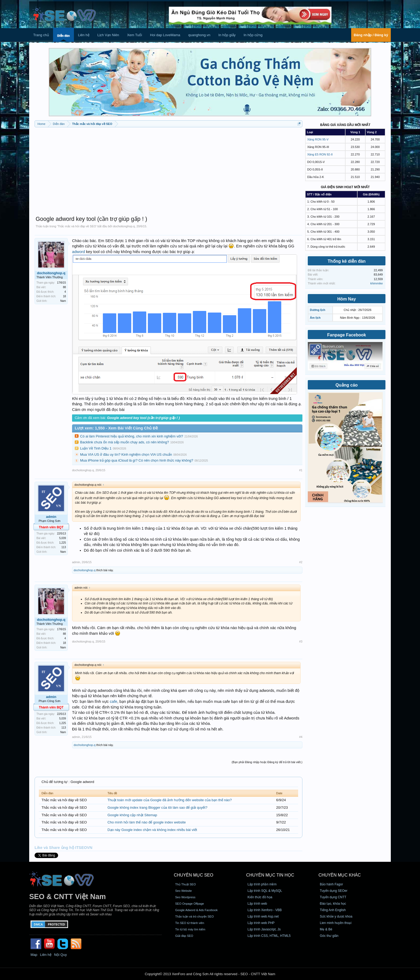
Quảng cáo (347, 385)
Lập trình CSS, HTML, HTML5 (269, 936)
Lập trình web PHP (261, 923)
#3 (301, 641)
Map (34, 955)
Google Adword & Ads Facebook (196, 910)
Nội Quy (61, 955)
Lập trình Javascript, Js (264, 929)
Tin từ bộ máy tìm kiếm (190, 929)
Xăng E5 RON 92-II (320, 154)
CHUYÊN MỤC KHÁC (340, 875)
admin (51, 517)
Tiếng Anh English (333, 910)
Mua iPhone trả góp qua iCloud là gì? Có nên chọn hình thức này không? (137, 460)
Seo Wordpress (185, 897)
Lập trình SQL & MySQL (265, 891)
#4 (301, 737)
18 (64, 296)
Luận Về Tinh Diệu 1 (96, 448)
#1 (301, 470)
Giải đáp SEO (184, 936)
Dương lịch (318, 310)
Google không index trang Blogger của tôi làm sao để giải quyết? (157, 808)
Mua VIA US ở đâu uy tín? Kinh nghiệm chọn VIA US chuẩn (126, 454)
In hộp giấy (227, 35)
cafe (114, 701)
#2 (301, 562)
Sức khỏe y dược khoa (336, 916)
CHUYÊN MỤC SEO (194, 875)
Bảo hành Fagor (331, 884)
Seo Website (183, 891)
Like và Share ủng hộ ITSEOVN (63, 848)
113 (64, 547)
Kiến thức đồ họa (260, 897)
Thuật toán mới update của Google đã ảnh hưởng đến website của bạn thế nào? (170, 800)
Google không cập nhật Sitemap (132, 815)
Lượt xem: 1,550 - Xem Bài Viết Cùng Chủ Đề (116, 428)
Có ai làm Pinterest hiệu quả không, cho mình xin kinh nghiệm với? (132, 436)
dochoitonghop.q (124, 226)
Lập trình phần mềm (262, 884)
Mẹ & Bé (326, 929)
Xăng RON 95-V (318, 139)
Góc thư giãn (329, 936)
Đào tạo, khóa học (333, 904)
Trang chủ (41, 35)
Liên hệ (84, 35)
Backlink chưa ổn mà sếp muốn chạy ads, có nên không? (125, 442)
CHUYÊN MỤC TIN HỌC (270, 875)
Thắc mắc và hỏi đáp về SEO (77, 226)
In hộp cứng (253, 35)
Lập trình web (257, 904)
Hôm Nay (346, 299)
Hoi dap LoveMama (165, 35)
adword (78, 252)
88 (64, 287)
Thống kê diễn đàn (347, 261)
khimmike (377, 283)
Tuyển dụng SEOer (334, 891)
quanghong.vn (199, 35)
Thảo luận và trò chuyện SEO (194, 916)
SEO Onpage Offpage (190, 904)
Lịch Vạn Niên (108, 35)
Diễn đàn (63, 36)
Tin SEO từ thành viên (190, 923)
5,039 (63, 538)
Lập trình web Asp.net (263, 916)
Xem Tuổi (134, 35)
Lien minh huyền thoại (336, 923)
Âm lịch (315, 318)
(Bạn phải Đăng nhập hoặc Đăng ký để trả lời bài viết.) (267, 762)
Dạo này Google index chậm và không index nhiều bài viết (152, 830)
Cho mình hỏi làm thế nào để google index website (147, 822)
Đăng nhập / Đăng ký (371, 35)
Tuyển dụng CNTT (333, 897)
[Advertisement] (168, 169)
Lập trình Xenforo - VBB (265, 910)
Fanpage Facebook (347, 335)
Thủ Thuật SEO (185, 884)
